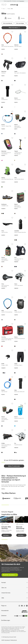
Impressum (7, 640)
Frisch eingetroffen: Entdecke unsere (12, 1)
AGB (3, 640)
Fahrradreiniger (20, 23)
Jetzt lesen (6, 535)
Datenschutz (14, 640)
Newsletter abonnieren (9, 575)
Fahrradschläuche (8, 23)
